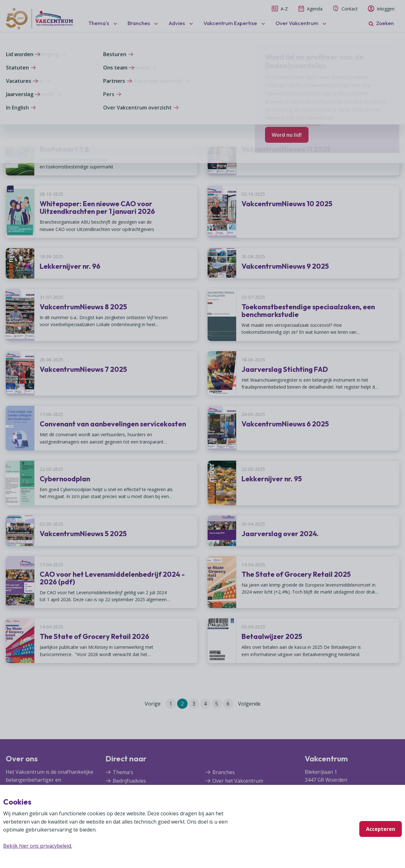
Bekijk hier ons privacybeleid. (38, 846)
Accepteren (381, 829)
